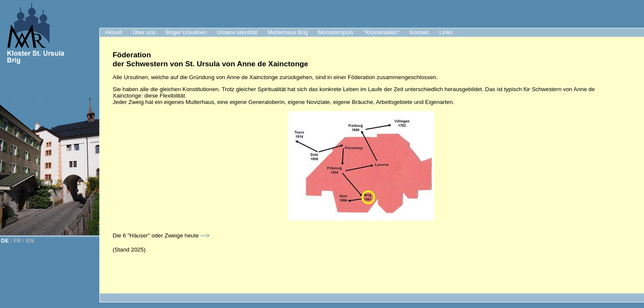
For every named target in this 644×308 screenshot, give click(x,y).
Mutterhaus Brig (288, 32)
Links (446, 32)
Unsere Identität (237, 32)
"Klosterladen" (382, 32)
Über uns (144, 32)
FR (18, 241)
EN (30, 241)
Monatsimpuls (336, 32)
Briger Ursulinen (186, 32)
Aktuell (113, 32)
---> (205, 235)
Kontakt (419, 32)
